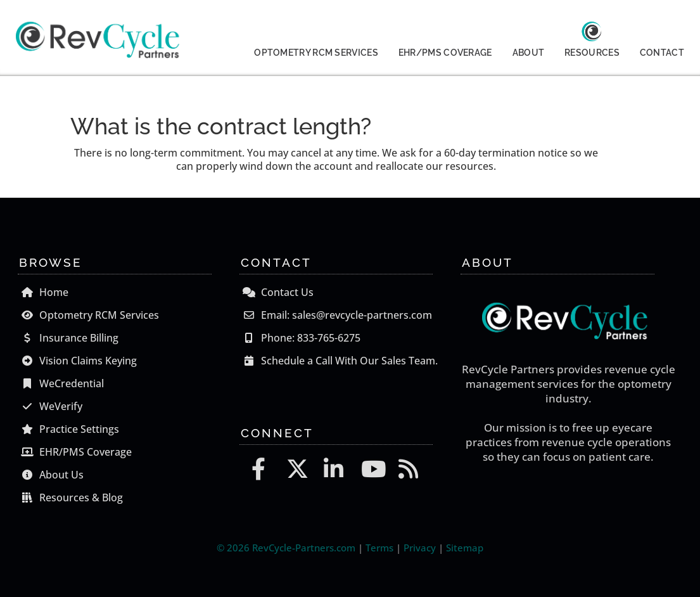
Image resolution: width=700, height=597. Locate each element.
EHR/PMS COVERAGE (445, 53)
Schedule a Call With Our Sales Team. (339, 361)
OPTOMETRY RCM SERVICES (316, 53)
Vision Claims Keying (77, 361)
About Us (51, 475)
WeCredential (61, 383)
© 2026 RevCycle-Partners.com (286, 548)
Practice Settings (68, 429)
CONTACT (662, 53)
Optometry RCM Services (88, 315)
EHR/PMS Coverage (75, 452)
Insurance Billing (68, 338)
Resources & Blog (70, 497)
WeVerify (50, 406)
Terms (379, 548)
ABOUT (529, 53)
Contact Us (277, 292)
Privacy (420, 548)
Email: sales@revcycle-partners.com (336, 315)
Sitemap (465, 548)
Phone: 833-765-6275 (300, 338)
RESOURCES (592, 53)
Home (43, 292)
